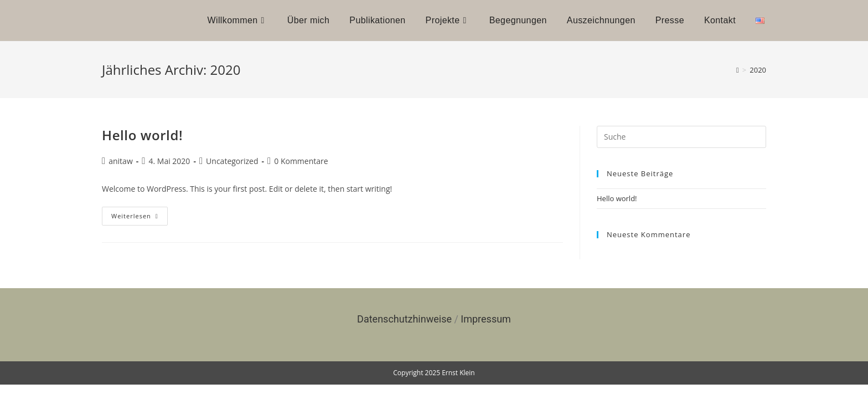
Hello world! (142, 135)
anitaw (121, 161)
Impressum (486, 319)
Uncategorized (232, 161)
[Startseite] (738, 70)
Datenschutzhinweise (404, 319)
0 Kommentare (301, 161)
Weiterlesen (139, 213)
